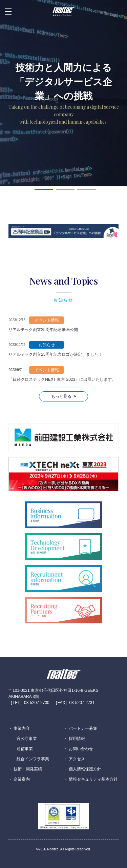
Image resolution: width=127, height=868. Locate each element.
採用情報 (77, 739)
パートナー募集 (83, 728)
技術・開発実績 (28, 769)
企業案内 (22, 779)
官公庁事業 (27, 739)
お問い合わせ (81, 749)
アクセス (77, 759)
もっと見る (64, 396)
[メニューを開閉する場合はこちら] (8, 12)
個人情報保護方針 (85, 769)
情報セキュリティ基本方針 (93, 779)
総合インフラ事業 (33, 759)
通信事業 (25, 749)
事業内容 (22, 728)
